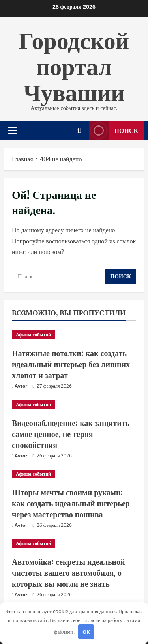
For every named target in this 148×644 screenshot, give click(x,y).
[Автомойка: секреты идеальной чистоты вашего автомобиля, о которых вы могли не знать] (74, 543)
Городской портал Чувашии (74, 64)
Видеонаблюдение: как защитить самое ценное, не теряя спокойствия (71, 433)
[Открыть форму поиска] (79, 130)
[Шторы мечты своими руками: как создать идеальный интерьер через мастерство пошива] (74, 474)
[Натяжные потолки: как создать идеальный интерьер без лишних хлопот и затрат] (74, 335)
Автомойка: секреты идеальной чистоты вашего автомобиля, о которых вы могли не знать (68, 572)
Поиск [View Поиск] (114, 130)
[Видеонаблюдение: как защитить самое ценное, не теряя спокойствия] (74, 405)
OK (86, 632)
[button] (12, 130)
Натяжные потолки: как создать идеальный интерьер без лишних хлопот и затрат (71, 364)
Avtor (21, 386)
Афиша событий (33, 335)
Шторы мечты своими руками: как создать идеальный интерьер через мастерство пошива (71, 503)
